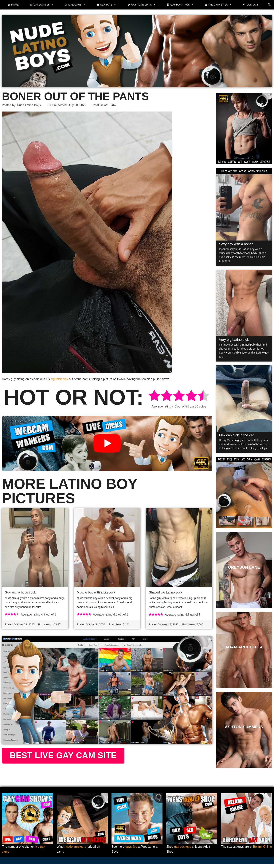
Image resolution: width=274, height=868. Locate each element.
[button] (269, 5)
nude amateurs (76, 851)
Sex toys (108, 5)
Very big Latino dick (234, 340)
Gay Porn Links (143, 5)
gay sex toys (183, 851)
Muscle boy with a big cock (96, 592)
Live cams (77, 5)
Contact (252, 5)
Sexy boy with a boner (236, 244)
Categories (43, 5)
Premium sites (220, 5)
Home (15, 5)
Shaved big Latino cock (166, 592)
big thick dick (59, 379)
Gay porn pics (182, 5)
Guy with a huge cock (20, 592)
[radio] (154, 396)
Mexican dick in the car (236, 435)
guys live (131, 851)
